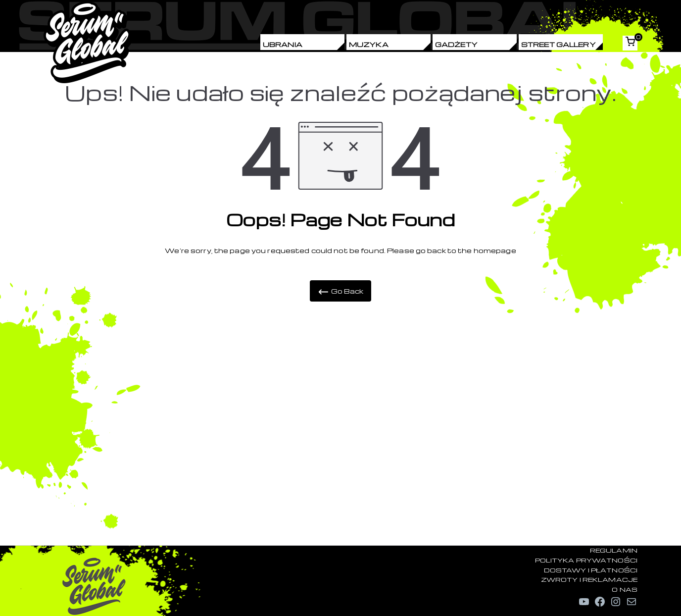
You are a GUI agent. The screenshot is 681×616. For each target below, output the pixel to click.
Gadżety (456, 44)
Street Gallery (559, 44)
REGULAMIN (614, 550)
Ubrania (283, 44)
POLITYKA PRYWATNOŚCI (586, 560)
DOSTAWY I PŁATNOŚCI (591, 570)
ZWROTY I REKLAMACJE (589, 579)
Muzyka (369, 44)
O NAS (625, 589)
